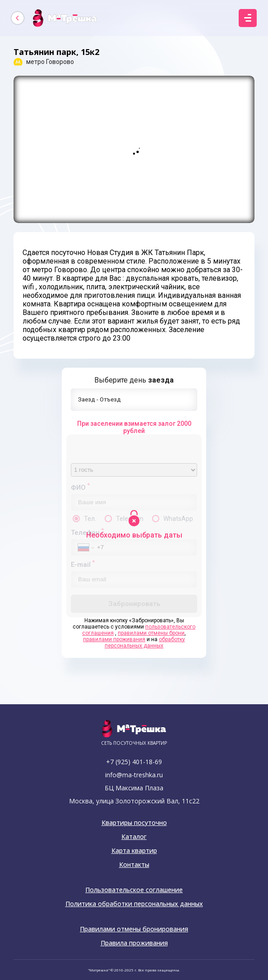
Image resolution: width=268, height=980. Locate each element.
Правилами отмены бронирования (134, 929)
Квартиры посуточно (134, 823)
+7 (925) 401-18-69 (134, 762)
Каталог (134, 837)
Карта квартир (134, 851)
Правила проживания (134, 943)
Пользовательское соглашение (134, 890)
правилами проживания (114, 639)
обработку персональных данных (145, 643)
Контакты (134, 865)
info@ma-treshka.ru (134, 775)
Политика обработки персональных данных (134, 904)
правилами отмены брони (151, 633)
